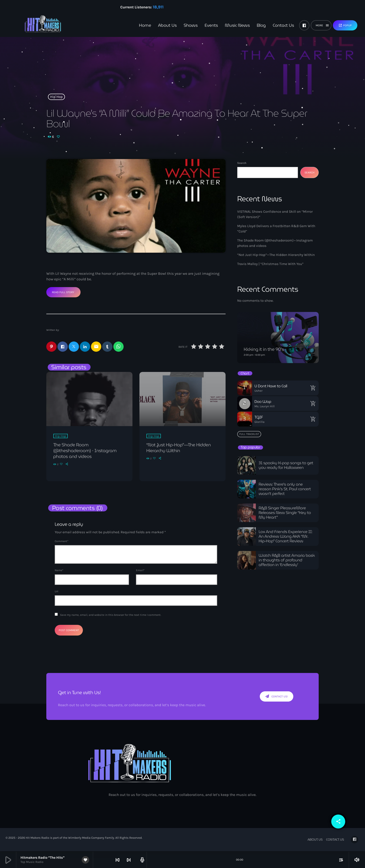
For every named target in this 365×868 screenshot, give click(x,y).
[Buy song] (313, 388)
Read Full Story (63, 292)
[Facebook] (304, 25)
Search (242, 163)
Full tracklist (249, 434)
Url (56, 592)
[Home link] (35, 25)
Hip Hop (57, 97)
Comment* (62, 541)
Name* (59, 571)
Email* (140, 571)
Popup (345, 25)
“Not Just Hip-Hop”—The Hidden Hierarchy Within (276, 255)
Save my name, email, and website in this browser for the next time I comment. (111, 615)
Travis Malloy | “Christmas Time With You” (270, 264)
